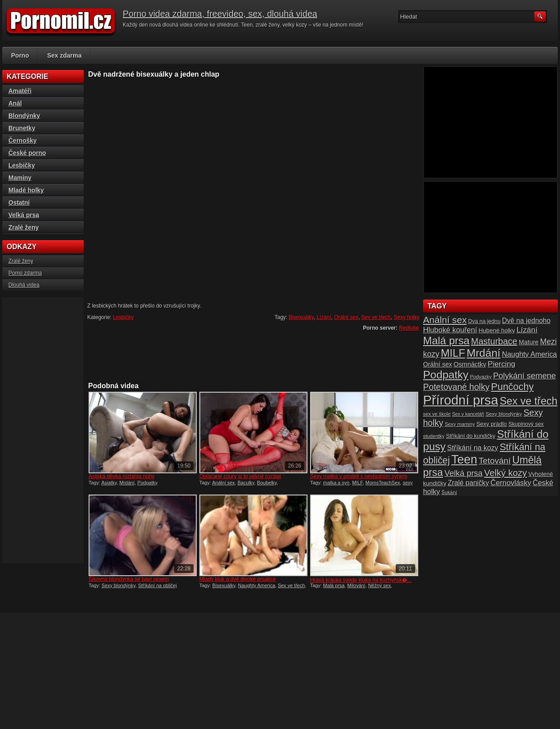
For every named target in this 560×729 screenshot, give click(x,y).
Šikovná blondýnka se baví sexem (129, 579)
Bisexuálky (301, 317)
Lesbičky (123, 317)
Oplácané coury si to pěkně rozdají (240, 476)
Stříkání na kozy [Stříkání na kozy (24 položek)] (472, 448)
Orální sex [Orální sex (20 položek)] (437, 364)
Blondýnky (24, 116)
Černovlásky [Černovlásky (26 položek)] (511, 483)
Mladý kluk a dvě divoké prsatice (238, 579)
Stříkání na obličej (157, 585)
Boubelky (267, 483)
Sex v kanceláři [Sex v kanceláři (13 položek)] (468, 414)
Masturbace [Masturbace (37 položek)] (494, 341)
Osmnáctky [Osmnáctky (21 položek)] (470, 364)
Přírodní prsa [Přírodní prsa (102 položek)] (461, 400)
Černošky (23, 140)
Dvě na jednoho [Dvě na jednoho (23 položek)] (526, 321)
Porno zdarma (25, 273)
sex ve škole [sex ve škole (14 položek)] (437, 414)
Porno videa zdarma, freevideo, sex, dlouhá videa (220, 14)
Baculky (246, 483)
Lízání (324, 317)
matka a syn (336, 483)
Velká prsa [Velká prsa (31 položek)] (463, 473)
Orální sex (346, 317)
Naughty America (257, 585)
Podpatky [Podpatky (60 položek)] (446, 375)
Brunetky (22, 128)
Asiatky (109, 483)
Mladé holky (26, 190)
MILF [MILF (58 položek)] (453, 353)
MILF (358, 483)
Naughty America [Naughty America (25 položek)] (529, 354)
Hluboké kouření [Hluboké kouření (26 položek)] (450, 330)
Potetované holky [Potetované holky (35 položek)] (456, 387)
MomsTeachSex (383, 483)
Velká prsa (24, 215)
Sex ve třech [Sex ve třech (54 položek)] (529, 401)
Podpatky (148, 483)
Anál (15, 103)
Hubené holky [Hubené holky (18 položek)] (497, 330)
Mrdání (127, 483)
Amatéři (20, 91)
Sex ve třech (376, 317)
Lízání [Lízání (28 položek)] (527, 330)
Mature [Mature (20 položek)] (529, 342)
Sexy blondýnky (118, 585)
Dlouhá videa (24, 285)
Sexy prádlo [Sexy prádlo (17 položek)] (492, 424)
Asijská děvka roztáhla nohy (122, 476)
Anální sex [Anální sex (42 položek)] (445, 320)
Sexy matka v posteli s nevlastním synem (359, 476)
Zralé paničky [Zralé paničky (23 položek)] (469, 483)
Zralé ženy (23, 227)
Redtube (409, 328)
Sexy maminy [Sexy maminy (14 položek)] (460, 424)
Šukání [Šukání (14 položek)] (449, 492)
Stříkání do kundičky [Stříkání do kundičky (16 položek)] (471, 436)
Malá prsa (334, 585)
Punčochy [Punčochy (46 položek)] (512, 387)
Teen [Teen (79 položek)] (464, 460)
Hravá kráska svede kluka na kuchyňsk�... (361, 580)
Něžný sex (379, 585)
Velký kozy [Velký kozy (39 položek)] (506, 473)
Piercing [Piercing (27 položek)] (502, 364)
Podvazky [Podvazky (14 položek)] (481, 377)
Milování (356, 585)
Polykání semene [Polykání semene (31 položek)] (525, 376)
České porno (27, 153)
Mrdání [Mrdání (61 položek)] (483, 353)
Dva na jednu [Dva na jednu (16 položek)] (484, 321)
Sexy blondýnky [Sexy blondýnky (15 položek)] (504, 414)
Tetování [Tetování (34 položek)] (495, 461)
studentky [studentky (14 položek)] (434, 436)
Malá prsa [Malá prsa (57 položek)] (446, 341)
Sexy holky (407, 317)
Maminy (20, 178)
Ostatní (19, 203)
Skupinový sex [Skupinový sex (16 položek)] (526, 424)
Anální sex (224, 483)
